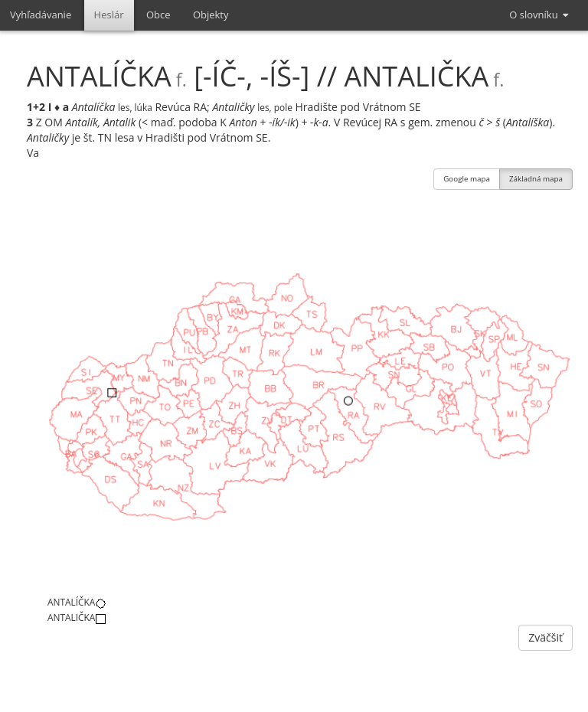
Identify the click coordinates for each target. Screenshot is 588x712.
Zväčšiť (546, 637)
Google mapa (467, 180)
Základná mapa (536, 180)
